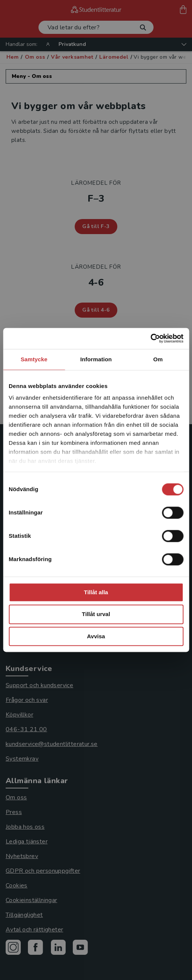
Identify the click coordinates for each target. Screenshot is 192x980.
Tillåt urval (96, 614)
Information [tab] (96, 359)
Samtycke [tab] (34, 359)
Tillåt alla (96, 592)
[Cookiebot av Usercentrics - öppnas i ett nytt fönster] (150, 338)
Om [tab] (158, 359)
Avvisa (96, 636)
